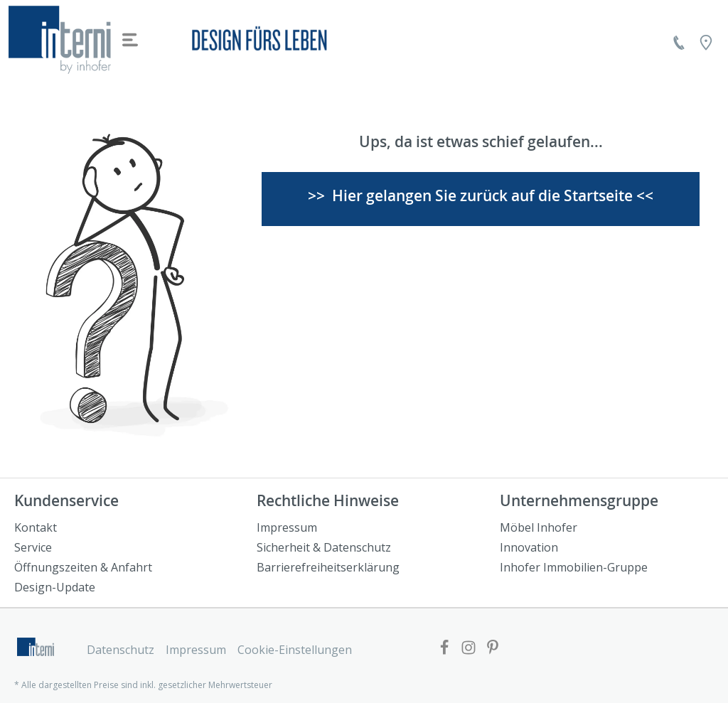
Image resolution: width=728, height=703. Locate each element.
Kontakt (36, 527)
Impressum (287, 527)
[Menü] (130, 40)
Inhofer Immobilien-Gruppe (574, 567)
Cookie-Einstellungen (295, 650)
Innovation (529, 547)
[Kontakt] (679, 43)
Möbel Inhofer (539, 527)
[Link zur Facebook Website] (444, 649)
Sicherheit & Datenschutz (324, 547)
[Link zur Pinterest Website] (493, 649)
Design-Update (55, 587)
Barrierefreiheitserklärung (328, 567)
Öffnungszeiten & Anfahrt (83, 567)
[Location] (706, 43)
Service (33, 547)
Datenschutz (121, 650)
